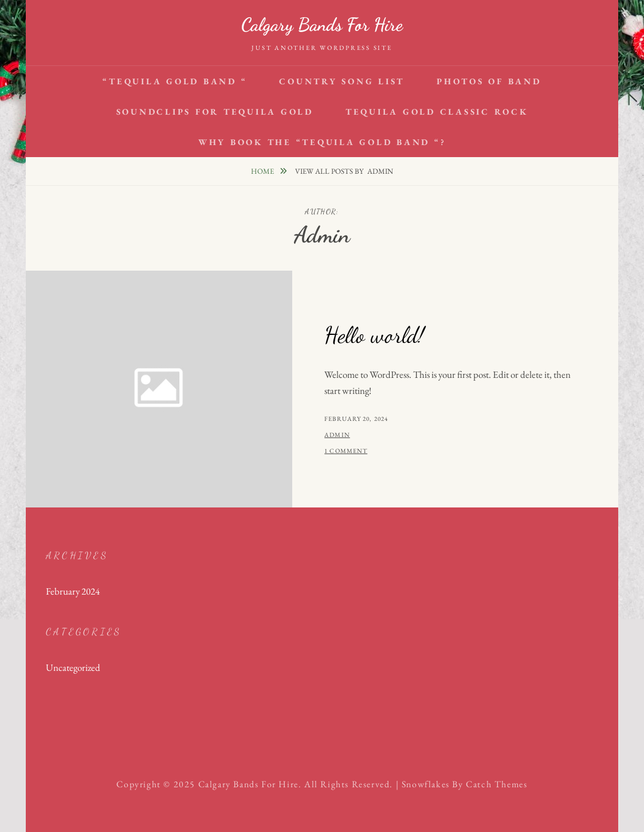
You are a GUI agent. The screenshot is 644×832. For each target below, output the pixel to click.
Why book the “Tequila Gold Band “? (322, 142)
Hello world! (374, 335)
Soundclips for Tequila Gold (215, 112)
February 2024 (73, 591)
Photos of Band (489, 81)
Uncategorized (73, 667)
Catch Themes (496, 784)
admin (337, 435)
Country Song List (342, 81)
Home (263, 171)
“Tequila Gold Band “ (175, 81)
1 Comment (346, 451)
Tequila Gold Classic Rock (437, 112)
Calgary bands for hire (322, 25)
